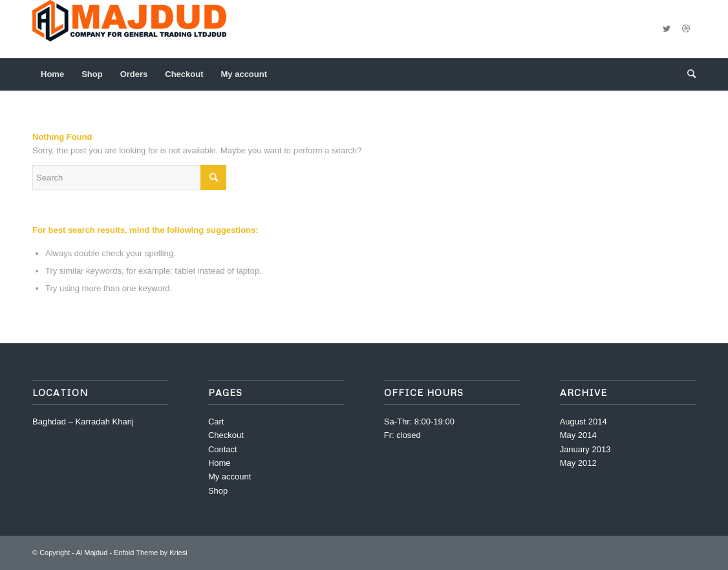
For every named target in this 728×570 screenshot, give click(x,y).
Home (219, 463)
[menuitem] (52, 74)
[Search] (687, 74)
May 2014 (578, 435)
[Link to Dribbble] (686, 29)
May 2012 (578, 463)
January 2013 (585, 449)
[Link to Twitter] (667, 29)
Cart (216, 422)
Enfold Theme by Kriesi (151, 553)
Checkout (226, 435)
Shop (218, 491)
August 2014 (583, 422)
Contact (223, 449)
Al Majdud (91, 553)
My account (230, 477)
